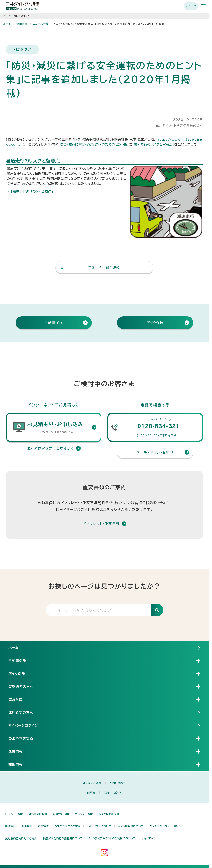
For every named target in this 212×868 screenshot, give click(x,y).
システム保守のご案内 (68, 826)
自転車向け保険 (38, 814)
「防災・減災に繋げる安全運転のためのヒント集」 (94, 144)
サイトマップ (149, 838)
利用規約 (27, 826)
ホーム (7, 24)
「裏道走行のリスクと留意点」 (153, 144)
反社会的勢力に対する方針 (21, 838)
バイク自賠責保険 (109, 814)
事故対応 (19, 699)
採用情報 (19, 764)
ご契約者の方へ (24, 686)
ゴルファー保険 (84, 814)
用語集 (91, 793)
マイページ (191, 6)
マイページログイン (23, 725)
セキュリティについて (99, 826)
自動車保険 (21, 660)
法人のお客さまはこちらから (54, 448)
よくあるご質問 (92, 783)
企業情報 (22, 24)
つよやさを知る (24, 738)
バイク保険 (20, 673)
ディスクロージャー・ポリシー (167, 826)
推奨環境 (44, 826)
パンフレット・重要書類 (101, 524)
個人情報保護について (131, 826)
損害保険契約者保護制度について (63, 838)
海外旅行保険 (61, 814)
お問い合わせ (118, 783)
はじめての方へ (21, 713)
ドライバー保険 (14, 814)
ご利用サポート (113, 793)
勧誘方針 (11, 826)
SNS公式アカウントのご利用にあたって (112, 838)
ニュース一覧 (41, 24)
